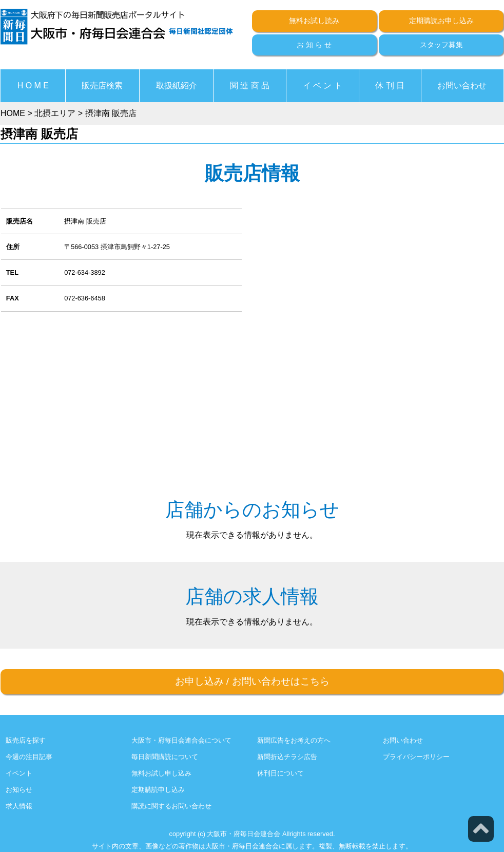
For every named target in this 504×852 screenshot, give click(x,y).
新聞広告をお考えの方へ (294, 740)
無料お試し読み (314, 21)
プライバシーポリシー (416, 757)
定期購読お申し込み (441, 21)
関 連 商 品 (250, 86)
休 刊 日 (390, 86)
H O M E (33, 86)
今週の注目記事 (29, 757)
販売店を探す (26, 740)
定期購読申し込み (158, 790)
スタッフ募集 (441, 45)
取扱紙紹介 (177, 86)
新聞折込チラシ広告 (287, 757)
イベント (19, 773)
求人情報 (19, 806)
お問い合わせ (462, 86)
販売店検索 (102, 86)
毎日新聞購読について (165, 757)
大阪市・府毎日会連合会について (181, 740)
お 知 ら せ (314, 45)
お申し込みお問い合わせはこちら (252, 681)
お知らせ (19, 790)
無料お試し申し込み (161, 773)
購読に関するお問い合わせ (171, 806)
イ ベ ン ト (323, 86)
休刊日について (280, 773)
